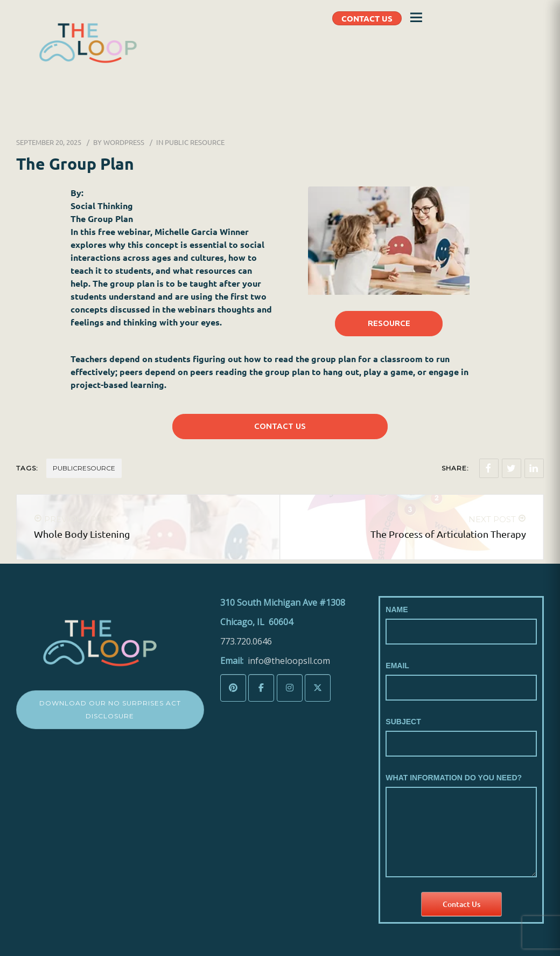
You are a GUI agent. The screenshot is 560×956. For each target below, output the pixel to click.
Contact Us (461, 904)
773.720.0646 (246, 641)
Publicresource (84, 468)
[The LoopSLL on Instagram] (290, 688)
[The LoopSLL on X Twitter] (318, 688)
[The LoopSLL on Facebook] (261, 688)
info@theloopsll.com (289, 661)
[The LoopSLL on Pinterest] (233, 688)
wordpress (124, 142)
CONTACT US (367, 18)
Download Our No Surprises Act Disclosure (110, 709)
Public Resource (195, 142)
